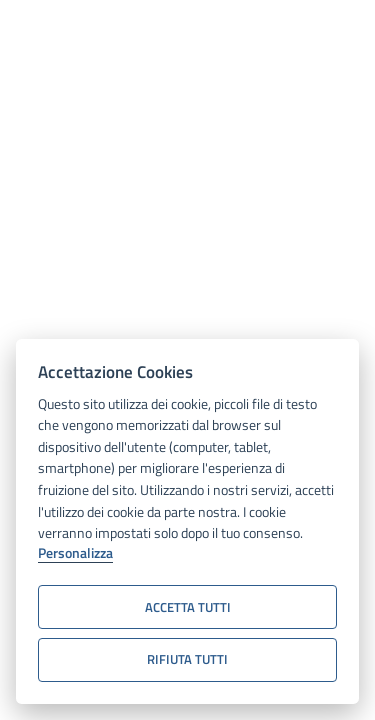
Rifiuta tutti (187, 659)
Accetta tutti (188, 607)
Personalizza (75, 554)
